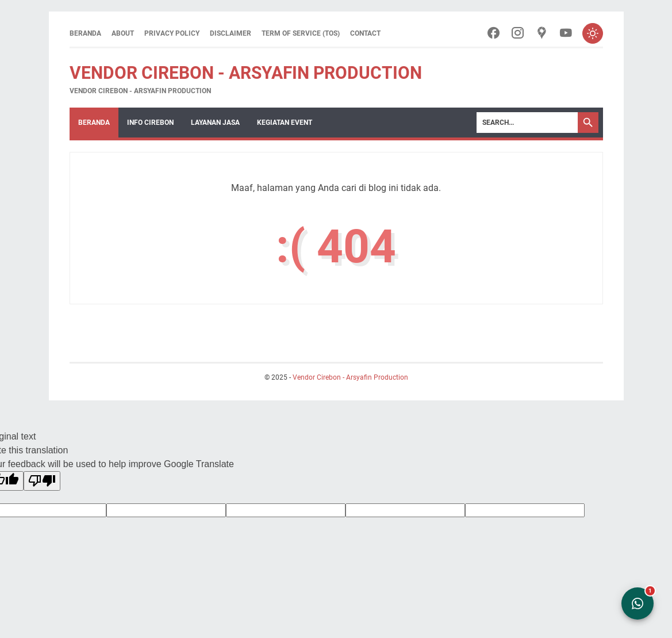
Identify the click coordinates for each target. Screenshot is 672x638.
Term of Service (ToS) (301, 33)
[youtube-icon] (566, 34)
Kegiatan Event (285, 123)
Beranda (85, 33)
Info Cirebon (150, 123)
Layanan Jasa (215, 123)
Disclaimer (231, 33)
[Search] (527, 123)
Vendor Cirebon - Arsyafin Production (246, 73)
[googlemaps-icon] (542, 34)
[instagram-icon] (518, 34)
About (123, 33)
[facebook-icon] (494, 34)
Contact (365, 33)
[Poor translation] (42, 481)
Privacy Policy (172, 33)
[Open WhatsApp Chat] (638, 603)
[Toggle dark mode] (593, 33)
